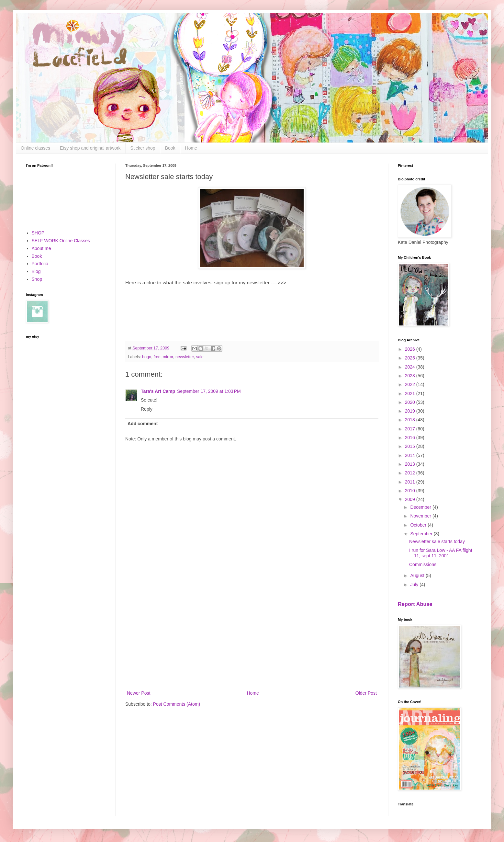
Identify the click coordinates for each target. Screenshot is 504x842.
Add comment (143, 424)
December (421, 507)
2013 (411, 464)
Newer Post (139, 693)
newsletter (185, 357)
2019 (411, 411)
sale (200, 357)
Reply (147, 409)
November (421, 516)
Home (191, 148)
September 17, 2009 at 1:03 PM (209, 391)
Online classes (35, 148)
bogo (147, 357)
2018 (411, 420)
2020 (411, 402)
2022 (411, 384)
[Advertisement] (252, 636)
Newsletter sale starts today (437, 541)
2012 (411, 473)
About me (41, 248)
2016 (411, 438)
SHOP (38, 233)
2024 (411, 367)
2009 (411, 499)
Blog (36, 271)
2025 (411, 358)
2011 (411, 482)
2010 (411, 491)
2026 (411, 349)
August (418, 575)
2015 (411, 446)
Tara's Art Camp (158, 391)
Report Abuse (415, 604)
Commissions (423, 564)
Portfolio (40, 264)
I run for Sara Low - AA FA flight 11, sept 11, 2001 (441, 553)
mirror (168, 357)
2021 (411, 393)
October (419, 525)
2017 (411, 429)
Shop (37, 279)
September (422, 534)
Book (170, 148)
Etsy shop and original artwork (90, 148)
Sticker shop (143, 148)
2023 (411, 376)
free (157, 357)
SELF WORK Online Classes (61, 241)
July (415, 585)
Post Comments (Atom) (177, 704)
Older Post (366, 693)
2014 (411, 455)
